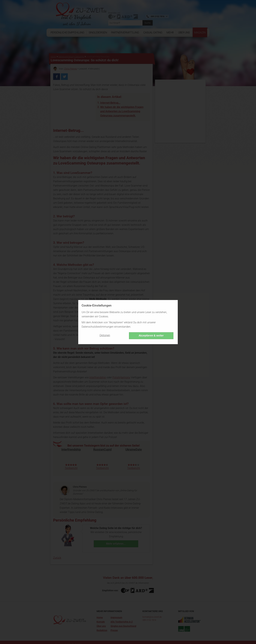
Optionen (105, 335)
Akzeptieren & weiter (151, 336)
